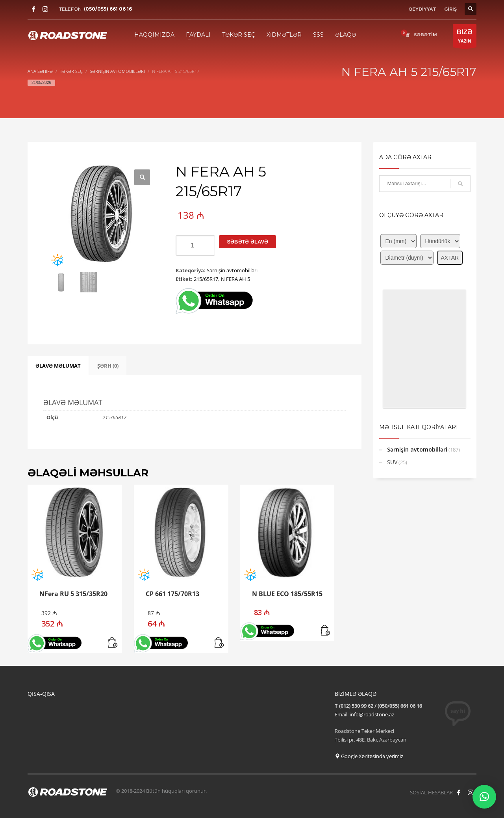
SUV (392, 462)
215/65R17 (206, 279)
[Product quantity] (195, 245)
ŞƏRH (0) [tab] (108, 366)
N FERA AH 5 (235, 279)
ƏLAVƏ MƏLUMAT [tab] (58, 366)
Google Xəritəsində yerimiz (369, 756)
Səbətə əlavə (247, 242)
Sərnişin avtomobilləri (232, 270)
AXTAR (450, 258)
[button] (142, 177)
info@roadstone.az (372, 714)
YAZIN (465, 38)
